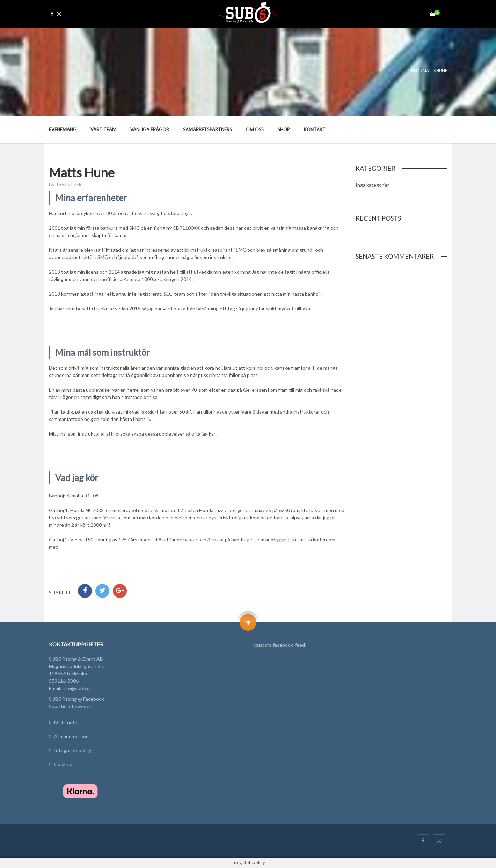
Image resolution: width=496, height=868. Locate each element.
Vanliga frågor (150, 129)
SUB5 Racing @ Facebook (76, 699)
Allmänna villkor (71, 736)
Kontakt (315, 129)
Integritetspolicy (73, 750)
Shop (284, 129)
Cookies (63, 764)
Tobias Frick (68, 184)
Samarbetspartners (207, 129)
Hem (415, 70)
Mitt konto (66, 722)
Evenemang (63, 129)
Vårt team (103, 129)
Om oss (255, 129)
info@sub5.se (77, 688)
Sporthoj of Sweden (71, 706)
